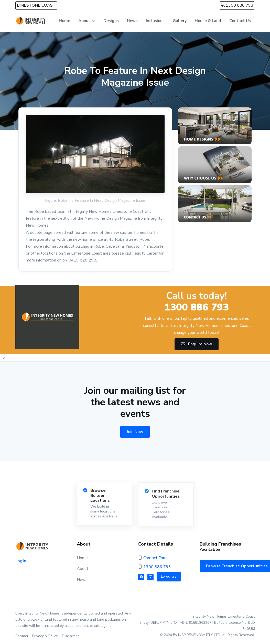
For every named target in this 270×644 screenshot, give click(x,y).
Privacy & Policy (45, 636)
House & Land (208, 21)
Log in (21, 561)
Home (64, 21)
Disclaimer (70, 636)
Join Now (135, 432)
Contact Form (155, 558)
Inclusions (155, 21)
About (84, 21)
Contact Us (240, 21)
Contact (22, 636)
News (132, 21)
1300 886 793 (237, 5)
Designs (111, 21)
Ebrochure (169, 577)
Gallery (180, 21)
